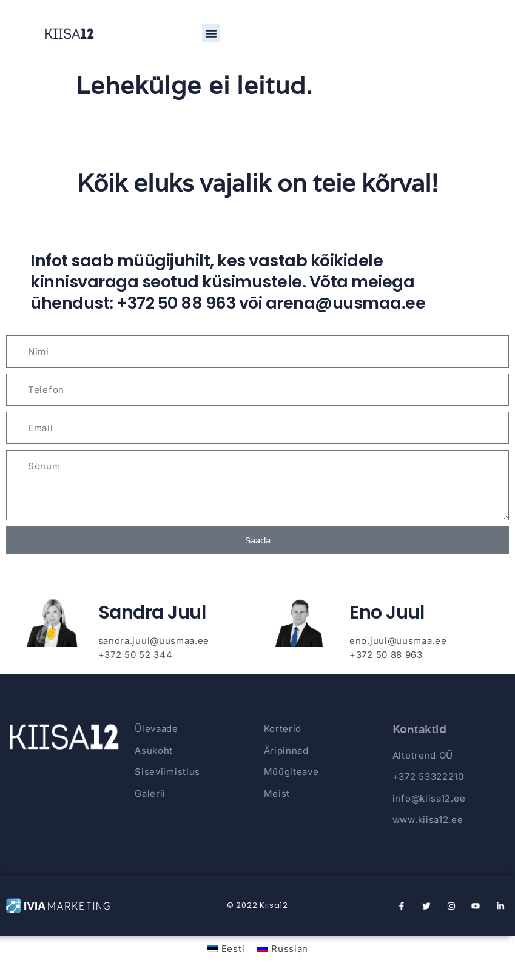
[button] (211, 33)
